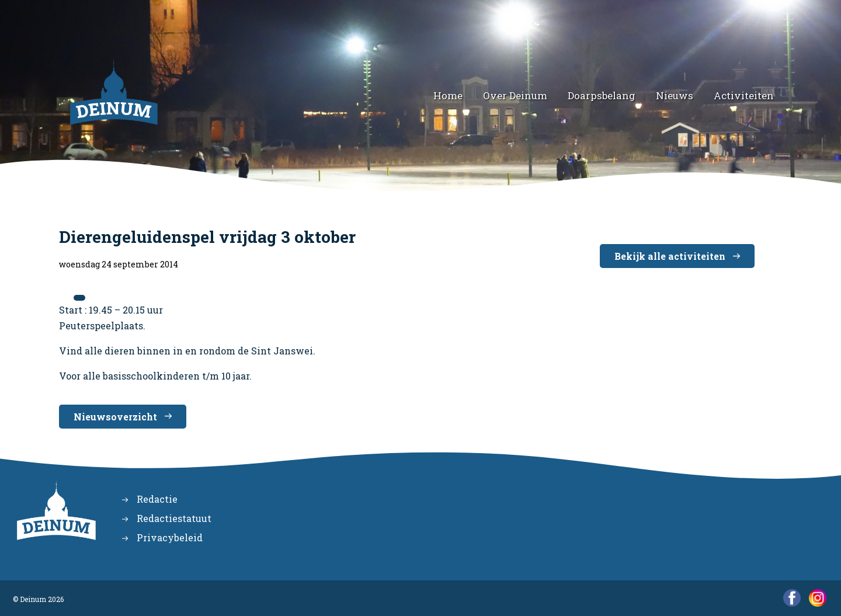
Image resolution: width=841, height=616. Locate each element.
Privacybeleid (170, 537)
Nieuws (675, 95)
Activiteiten (744, 95)
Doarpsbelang (602, 95)
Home (448, 95)
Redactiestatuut (174, 518)
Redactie (157, 499)
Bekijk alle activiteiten (670, 256)
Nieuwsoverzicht (115, 417)
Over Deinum (515, 95)
